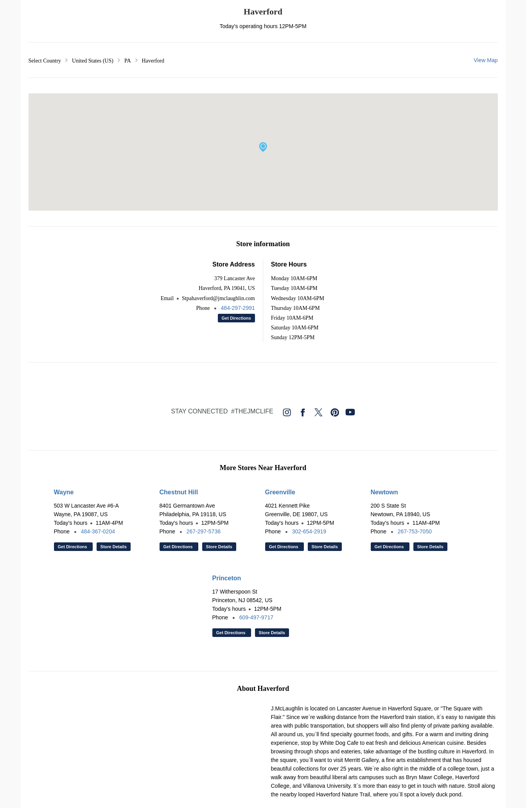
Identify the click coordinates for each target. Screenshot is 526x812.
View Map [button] (486, 60)
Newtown (384, 492)
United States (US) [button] (93, 61)
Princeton (227, 578)
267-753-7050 (415, 531)
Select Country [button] (45, 61)
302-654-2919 (309, 531)
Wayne (64, 492)
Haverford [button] (153, 61)
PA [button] (128, 61)
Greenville (280, 492)
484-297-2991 (238, 308)
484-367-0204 (98, 531)
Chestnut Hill (179, 492)
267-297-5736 (204, 531)
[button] (263, 147)
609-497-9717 (256, 617)
